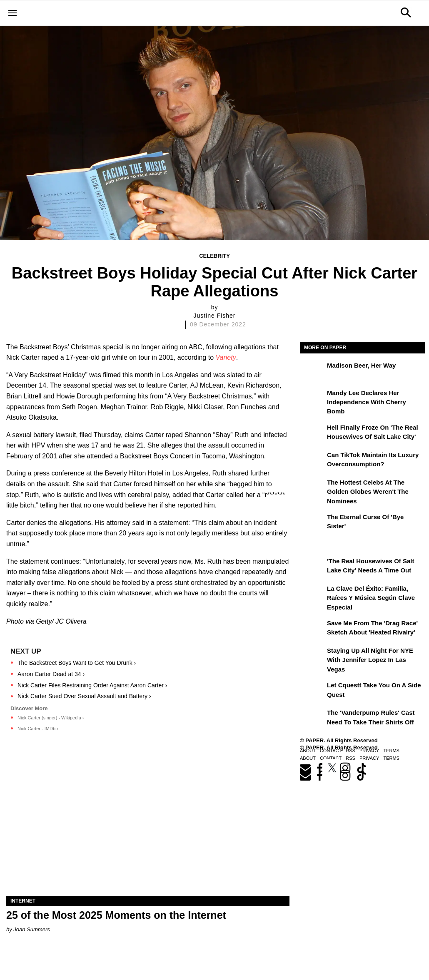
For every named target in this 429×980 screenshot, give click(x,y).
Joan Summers (31, 929)
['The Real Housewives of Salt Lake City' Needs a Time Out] (312, 567)
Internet (23, 901)
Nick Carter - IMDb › (38, 729)
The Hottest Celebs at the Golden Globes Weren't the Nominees (368, 492)
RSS (350, 751)
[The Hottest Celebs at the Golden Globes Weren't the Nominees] (312, 488)
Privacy (369, 751)
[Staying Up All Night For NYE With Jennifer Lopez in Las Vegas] (312, 657)
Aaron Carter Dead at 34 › (51, 674)
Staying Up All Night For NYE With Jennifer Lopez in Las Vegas (370, 660)
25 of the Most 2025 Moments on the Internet (116, 915)
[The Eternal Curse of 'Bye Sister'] (312, 523)
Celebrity (214, 256)
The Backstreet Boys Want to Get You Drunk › (77, 663)
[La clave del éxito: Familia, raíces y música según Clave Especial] (312, 594)
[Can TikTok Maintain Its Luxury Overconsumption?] (312, 461)
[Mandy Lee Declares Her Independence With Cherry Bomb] (312, 399)
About (308, 751)
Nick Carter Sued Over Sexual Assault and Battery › (84, 696)
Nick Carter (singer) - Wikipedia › (51, 718)
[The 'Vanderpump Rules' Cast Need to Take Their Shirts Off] (312, 719)
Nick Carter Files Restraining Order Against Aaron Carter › (92, 685)
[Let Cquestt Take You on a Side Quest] (312, 691)
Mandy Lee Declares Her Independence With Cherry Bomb (367, 402)
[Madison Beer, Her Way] (312, 371)
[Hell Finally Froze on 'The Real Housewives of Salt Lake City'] (312, 433)
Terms (391, 751)
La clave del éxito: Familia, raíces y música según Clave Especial (371, 598)
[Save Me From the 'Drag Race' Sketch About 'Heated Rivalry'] (312, 629)
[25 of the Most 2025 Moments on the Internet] (148, 825)
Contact (331, 751)
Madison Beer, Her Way (361, 365)
